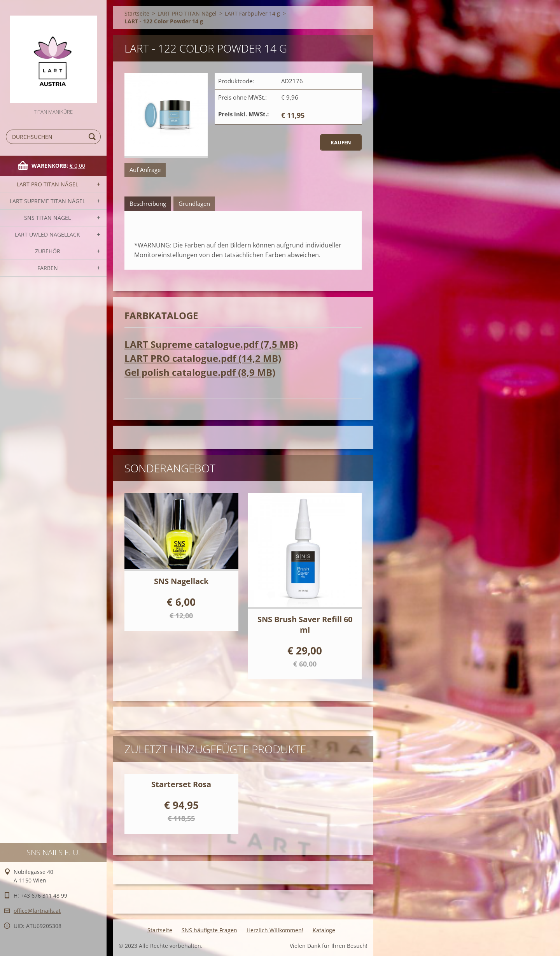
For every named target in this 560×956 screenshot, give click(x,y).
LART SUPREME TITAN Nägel (47, 201)
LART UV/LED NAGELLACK (47, 234)
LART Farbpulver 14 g (252, 13)
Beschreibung (148, 203)
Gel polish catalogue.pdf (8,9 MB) (200, 372)
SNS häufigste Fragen (209, 930)
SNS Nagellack (181, 581)
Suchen (93, 137)
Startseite (137, 13)
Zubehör (48, 251)
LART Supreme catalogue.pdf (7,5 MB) (211, 344)
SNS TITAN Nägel (47, 218)
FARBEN (48, 268)
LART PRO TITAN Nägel (47, 184)
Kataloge (324, 930)
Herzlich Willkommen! (275, 930)
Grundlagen (194, 203)
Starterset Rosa (181, 784)
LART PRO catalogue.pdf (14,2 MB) (203, 358)
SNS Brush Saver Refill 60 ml (305, 624)
